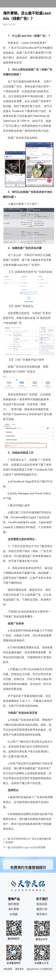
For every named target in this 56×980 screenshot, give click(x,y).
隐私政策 (8, 969)
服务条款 (19, 969)
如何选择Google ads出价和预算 (28, 847)
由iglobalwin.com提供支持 (39, 969)
